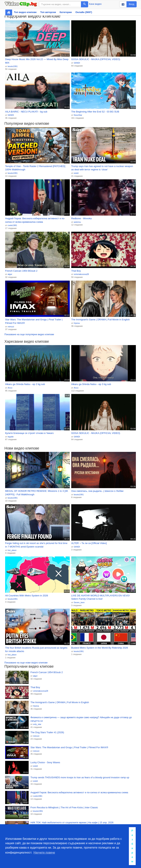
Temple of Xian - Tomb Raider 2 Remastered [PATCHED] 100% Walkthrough (35, 168)
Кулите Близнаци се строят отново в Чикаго (29, 433)
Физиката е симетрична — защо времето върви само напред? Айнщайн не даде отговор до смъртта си (81, 719)
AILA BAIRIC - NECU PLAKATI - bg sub (26, 112)
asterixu (77, 222)
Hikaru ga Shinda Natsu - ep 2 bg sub (25, 384)
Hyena (77, 323)
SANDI (77, 63)
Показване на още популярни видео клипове (29, 334)
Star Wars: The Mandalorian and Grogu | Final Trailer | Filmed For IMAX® (34, 321)
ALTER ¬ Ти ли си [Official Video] (89, 543)
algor (10, 274)
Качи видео (95, 4)
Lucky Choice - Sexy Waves (45, 762)
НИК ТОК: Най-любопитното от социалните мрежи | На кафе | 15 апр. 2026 (72, 822)
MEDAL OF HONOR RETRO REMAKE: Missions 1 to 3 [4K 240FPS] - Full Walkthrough (37, 493)
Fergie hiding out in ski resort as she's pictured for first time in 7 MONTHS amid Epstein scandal (36, 545)
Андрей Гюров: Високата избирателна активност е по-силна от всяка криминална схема (35, 220)
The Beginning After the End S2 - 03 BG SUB (95, 112)
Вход (132, 4)
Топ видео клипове (25, 12)
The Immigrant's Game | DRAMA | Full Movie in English (100, 320)
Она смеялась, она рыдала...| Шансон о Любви (97, 491)
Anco (10, 388)
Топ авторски (48, 12)
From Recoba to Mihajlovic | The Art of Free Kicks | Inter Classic (64, 807)
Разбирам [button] (132, 846)
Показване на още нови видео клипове (26, 663)
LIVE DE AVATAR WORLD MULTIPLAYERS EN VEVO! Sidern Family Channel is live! (101, 597)
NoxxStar (78, 115)
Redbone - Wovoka (81, 218)
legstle (11, 437)
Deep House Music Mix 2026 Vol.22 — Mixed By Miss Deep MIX (37, 61)
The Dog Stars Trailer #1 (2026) (47, 732)
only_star (37, 724)
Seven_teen (79, 602)
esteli (76, 173)
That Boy (76, 271)
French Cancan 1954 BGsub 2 (21, 271)
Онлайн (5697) (84, 12)
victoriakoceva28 (81, 274)
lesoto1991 (13, 66)
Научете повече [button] (44, 853)
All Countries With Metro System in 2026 (27, 596)
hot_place (12, 550)
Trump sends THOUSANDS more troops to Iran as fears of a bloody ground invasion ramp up (80, 777)
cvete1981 (12, 225)
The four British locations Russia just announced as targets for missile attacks (36, 649)
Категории (66, 12)
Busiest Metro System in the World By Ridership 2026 (100, 648)
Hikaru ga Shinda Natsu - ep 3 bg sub (91, 384)
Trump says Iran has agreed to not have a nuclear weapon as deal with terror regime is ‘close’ (102, 168)
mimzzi (11, 327)
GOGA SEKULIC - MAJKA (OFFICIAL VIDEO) (96, 59)
